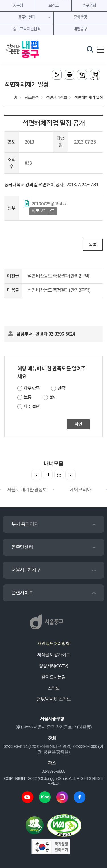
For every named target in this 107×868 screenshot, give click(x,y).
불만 (53, 398)
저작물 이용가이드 (54, 654)
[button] (71, 475)
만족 (61, 388)
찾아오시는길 (53, 677)
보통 (28, 398)
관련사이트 (22, 593)
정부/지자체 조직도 (53, 699)
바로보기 (39, 211)
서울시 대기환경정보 (27, 489)
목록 (93, 245)
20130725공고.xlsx (49, 204)
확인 (78, 424)
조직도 (54, 688)
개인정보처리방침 (53, 643)
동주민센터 (22, 547)
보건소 (54, 6)
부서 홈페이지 (25, 524)
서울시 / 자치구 (26, 570)
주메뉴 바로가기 (54, 0)
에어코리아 (80, 489)
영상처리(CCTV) (54, 666)
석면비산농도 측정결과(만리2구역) (59, 276)
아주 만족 (32, 388)
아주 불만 (32, 407)
